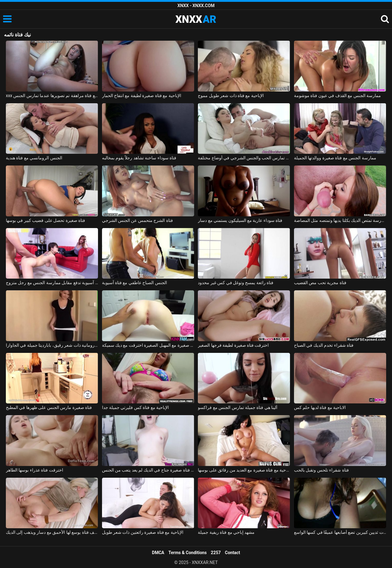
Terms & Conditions (188, 553)
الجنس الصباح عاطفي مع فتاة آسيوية (135, 283)
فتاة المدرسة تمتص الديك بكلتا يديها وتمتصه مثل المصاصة (340, 220)
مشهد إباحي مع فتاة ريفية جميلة (226, 532)
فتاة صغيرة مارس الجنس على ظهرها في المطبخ (49, 407)
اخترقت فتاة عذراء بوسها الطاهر (35, 470)
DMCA (158, 553)
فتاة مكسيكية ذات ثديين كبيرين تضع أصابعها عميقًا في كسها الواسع (340, 532)
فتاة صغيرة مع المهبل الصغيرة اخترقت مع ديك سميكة (148, 345)
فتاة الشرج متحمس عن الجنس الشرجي (137, 220)
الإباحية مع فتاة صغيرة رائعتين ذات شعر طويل (143, 532)
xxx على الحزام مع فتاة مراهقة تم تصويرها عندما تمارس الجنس (52, 96)
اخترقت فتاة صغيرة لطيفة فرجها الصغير (233, 345)
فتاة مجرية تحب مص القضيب (320, 283)
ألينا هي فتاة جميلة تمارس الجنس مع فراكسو (238, 407)
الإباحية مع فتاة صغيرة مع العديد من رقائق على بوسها (244, 470)
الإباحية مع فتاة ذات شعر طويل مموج (231, 96)
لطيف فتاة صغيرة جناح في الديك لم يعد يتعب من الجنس (148, 470)
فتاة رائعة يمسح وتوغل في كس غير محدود (236, 283)
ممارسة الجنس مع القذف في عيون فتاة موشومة (337, 96)
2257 (216, 553)
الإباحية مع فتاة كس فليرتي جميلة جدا (136, 407)
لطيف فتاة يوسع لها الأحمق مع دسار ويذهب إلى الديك (52, 532)
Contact (233, 553)
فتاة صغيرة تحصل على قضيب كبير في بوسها (45, 220)
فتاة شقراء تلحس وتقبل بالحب (321, 470)
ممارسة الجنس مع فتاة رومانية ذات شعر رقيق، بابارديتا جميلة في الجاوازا (52, 345)
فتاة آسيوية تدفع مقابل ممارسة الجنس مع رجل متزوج (52, 283)
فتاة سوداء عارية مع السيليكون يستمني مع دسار (240, 220)
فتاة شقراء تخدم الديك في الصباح (324, 345)
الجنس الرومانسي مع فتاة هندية (34, 158)
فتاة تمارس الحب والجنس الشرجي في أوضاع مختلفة (244, 158)
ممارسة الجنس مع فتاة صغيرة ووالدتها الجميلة (335, 158)
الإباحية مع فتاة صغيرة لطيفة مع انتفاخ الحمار (142, 96)
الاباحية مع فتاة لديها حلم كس (320, 407)
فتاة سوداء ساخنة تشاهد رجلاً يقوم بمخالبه (139, 158)
